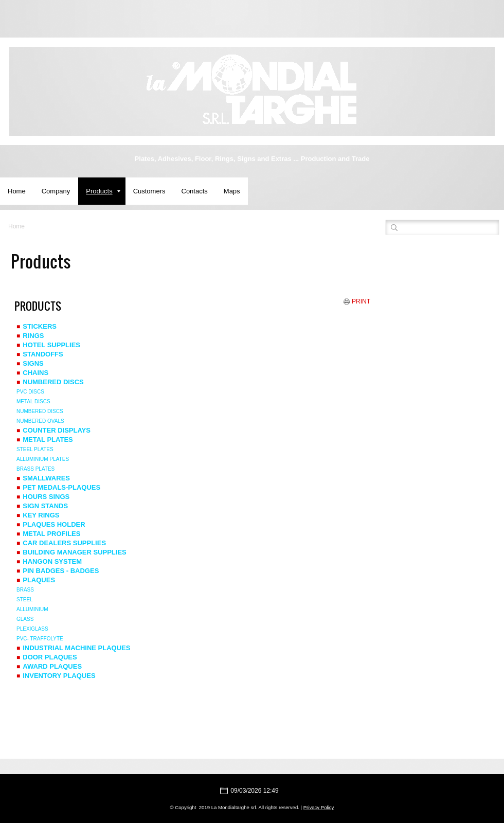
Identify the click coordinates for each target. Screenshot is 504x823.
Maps (232, 191)
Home (17, 191)
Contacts (195, 191)
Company (56, 191)
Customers (149, 191)
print (361, 301)
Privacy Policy (319, 807)
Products (103, 191)
